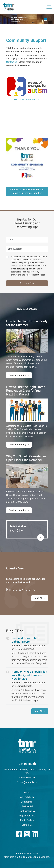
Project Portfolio (27, 816)
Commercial (27, 802)
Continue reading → (19, 375)
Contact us (12, 62)
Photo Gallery (27, 820)
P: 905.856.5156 (27, 778)
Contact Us (27, 825)
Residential (27, 806)
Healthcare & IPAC (27, 811)
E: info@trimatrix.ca (27, 782)
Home (27, 793)
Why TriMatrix (27, 797)
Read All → (40, 598)
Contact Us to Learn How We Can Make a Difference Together (27, 191)
